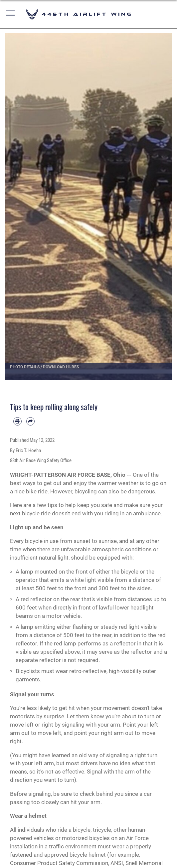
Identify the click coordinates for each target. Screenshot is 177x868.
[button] (11, 14)
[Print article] (17, 421)
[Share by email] (30, 421)
